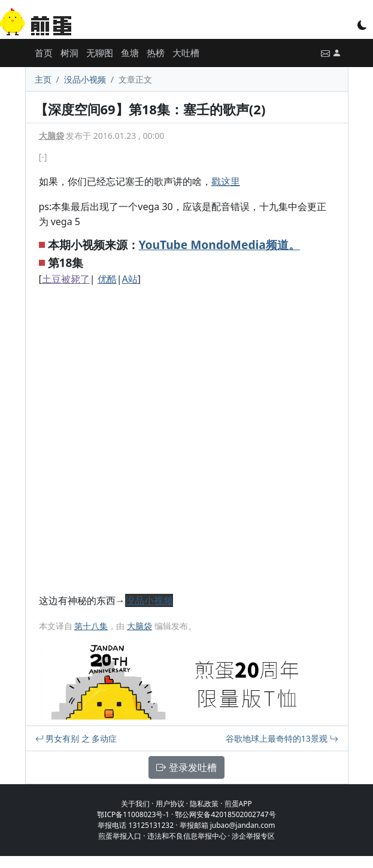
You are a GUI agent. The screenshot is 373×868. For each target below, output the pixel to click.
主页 (43, 79)
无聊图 (100, 53)
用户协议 (170, 804)
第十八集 (91, 626)
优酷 (107, 279)
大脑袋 (51, 136)
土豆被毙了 (66, 279)
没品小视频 (85, 79)
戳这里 (226, 181)
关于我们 (135, 804)
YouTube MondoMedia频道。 (219, 245)
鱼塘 (130, 53)
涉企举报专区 (253, 836)
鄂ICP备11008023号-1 (133, 814)
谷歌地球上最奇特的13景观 (282, 738)
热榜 (156, 53)
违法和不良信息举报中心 (187, 836)
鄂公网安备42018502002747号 (225, 814)
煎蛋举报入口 (120, 836)
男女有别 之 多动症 (76, 738)
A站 (130, 279)
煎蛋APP (238, 804)
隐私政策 (204, 804)
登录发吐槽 (186, 767)
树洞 (69, 53)
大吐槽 (186, 53)
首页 (44, 53)
